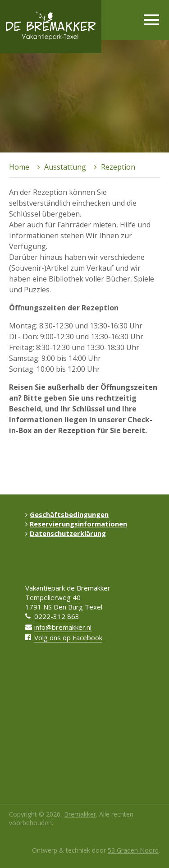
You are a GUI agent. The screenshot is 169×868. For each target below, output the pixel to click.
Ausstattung (65, 167)
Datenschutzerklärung (66, 533)
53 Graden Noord (133, 850)
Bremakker (80, 814)
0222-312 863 (57, 616)
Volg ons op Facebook (68, 637)
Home (19, 167)
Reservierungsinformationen (76, 524)
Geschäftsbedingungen (67, 514)
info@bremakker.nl (63, 627)
